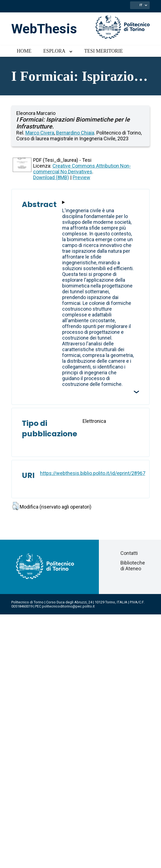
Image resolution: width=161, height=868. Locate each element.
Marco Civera (40, 133)
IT (141, 5)
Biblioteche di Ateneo (133, 566)
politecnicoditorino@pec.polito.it (68, 606)
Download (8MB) (51, 177)
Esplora (54, 51)
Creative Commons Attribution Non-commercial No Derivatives (82, 169)
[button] (15, 506)
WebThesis (44, 29)
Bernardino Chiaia (75, 133)
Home (24, 51)
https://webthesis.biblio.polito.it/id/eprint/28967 (93, 473)
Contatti (129, 553)
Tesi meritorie (104, 51)
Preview (81, 177)
